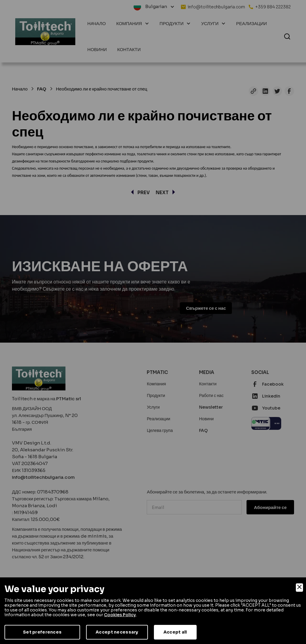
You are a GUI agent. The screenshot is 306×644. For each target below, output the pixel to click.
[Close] (299, 588)
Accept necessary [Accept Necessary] (117, 632)
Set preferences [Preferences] (42, 632)
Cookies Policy (120, 615)
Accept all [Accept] (175, 632)
